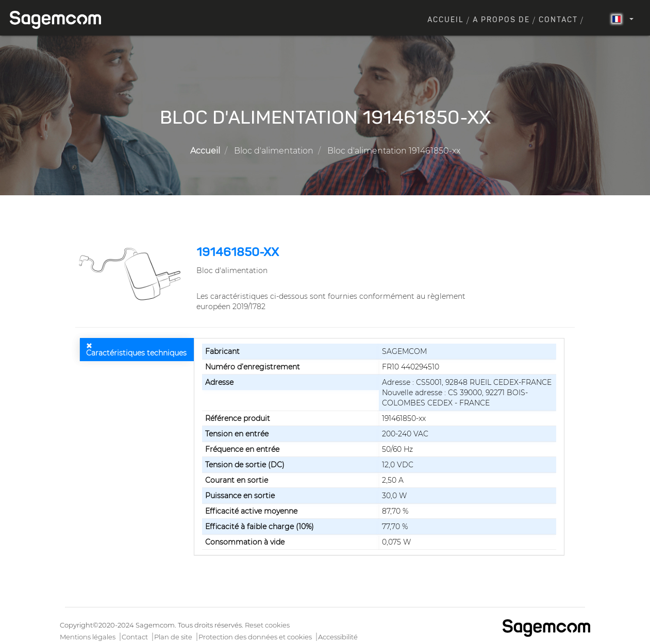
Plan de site (173, 637)
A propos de (501, 20)
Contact (558, 20)
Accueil (446, 20)
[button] (132, 274)
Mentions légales (88, 637)
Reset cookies (267, 625)
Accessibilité (338, 637)
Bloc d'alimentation (274, 151)
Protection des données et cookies (255, 637)
